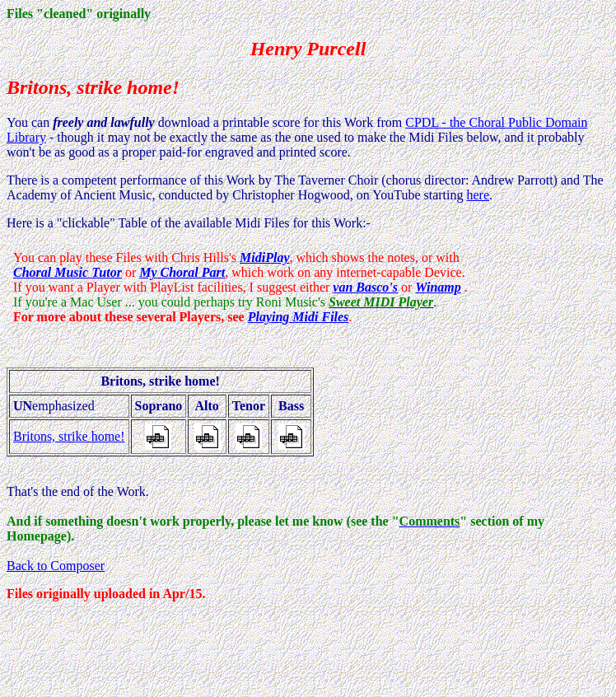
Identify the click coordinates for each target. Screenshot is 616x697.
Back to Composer (56, 566)
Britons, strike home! (69, 436)
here (478, 195)
